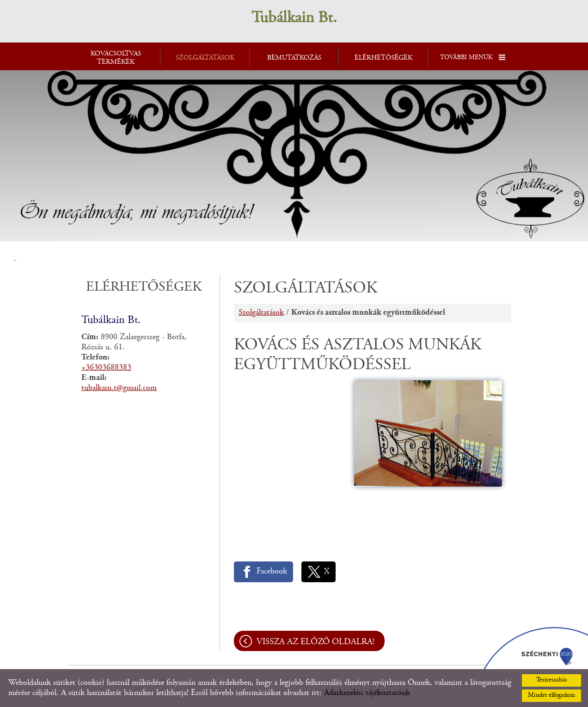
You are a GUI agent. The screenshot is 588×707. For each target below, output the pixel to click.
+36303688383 (106, 368)
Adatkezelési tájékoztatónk (367, 693)
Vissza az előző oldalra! (315, 642)
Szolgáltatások (261, 313)
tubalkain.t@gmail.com (119, 388)
